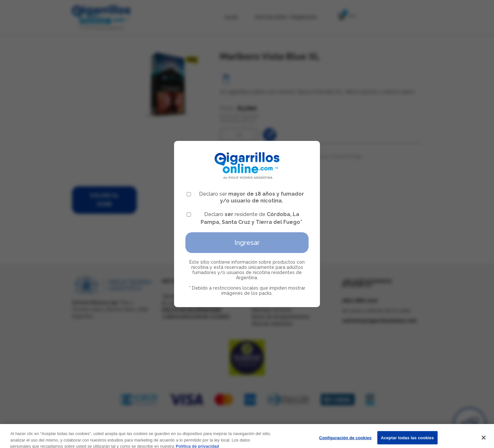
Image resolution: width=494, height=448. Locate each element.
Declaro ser (245, 197)
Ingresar (247, 243)
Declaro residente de (245, 218)
